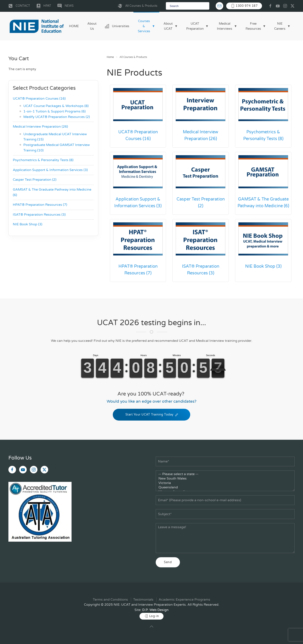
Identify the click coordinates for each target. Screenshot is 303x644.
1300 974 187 (244, 6)
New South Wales (225, 479)
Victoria (225, 483)
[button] (151, 627)
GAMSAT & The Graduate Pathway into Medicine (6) (263, 203)
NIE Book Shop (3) (263, 266)
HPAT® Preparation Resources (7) (138, 270)
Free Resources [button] (253, 26)
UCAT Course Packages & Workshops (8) (56, 106)
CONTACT (19, 6)
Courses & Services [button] (144, 26)
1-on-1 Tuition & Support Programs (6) (54, 111)
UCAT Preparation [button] (195, 26)
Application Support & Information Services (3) (138, 203)
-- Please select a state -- (225, 474)
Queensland (225, 487)
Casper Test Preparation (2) (201, 203)
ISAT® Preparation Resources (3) (201, 270)
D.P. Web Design (155, 610)
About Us (92, 26)
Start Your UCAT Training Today (151, 415)
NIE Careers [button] (280, 26)
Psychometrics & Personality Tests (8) (263, 135)
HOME (74, 26)
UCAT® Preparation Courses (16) (138, 135)
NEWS (66, 6)
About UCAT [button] (168, 26)
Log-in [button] (151, 616)
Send (168, 562)
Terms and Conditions (110, 600)
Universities (117, 26)
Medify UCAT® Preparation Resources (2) (57, 117)
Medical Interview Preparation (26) (201, 135)
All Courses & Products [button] (138, 6)
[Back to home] (37, 26)
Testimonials (143, 600)
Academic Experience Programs (184, 600)
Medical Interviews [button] (225, 26)
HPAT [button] (44, 6)
